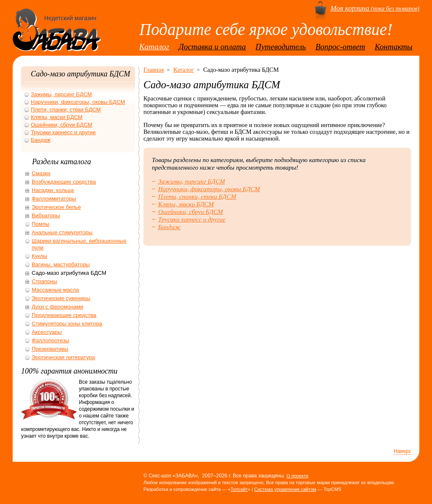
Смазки (41, 173)
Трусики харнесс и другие (192, 219)
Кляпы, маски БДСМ (186, 204)
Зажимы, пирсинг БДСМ (192, 182)
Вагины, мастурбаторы (61, 264)
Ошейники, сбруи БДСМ (191, 212)
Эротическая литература (63, 357)
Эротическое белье (56, 207)
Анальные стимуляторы (62, 232)
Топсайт (239, 489)
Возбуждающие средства (64, 182)
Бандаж (169, 227)
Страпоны (45, 281)
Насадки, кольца (53, 190)
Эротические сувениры (61, 298)
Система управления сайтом (285, 489)
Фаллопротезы (50, 340)
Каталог (154, 47)
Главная (154, 70)
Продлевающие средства (64, 315)
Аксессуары (47, 332)
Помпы (40, 224)
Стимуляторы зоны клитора (67, 324)
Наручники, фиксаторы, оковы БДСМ (209, 189)
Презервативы (50, 349)
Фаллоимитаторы (54, 199)
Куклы (39, 256)
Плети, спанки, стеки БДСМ (197, 197)
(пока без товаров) (375, 8)
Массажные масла (55, 290)
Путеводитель (281, 47)
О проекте (297, 476)
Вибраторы (46, 215)
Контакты (394, 47)
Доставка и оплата (212, 47)
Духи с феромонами (57, 307)
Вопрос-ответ (340, 47)
